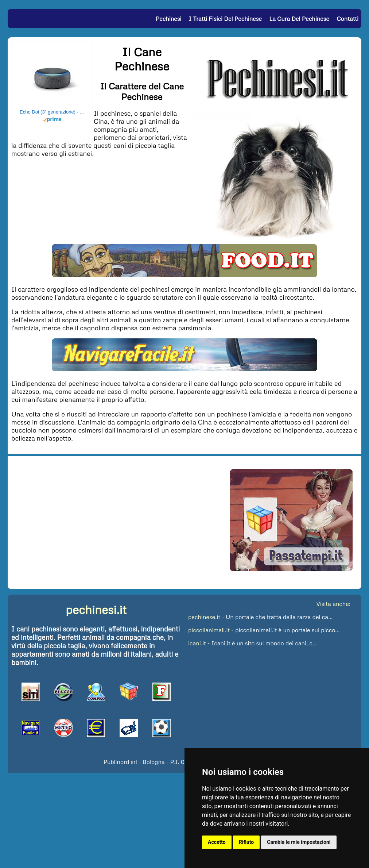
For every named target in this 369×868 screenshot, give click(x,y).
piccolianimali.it (209, 630)
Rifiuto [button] (246, 842)
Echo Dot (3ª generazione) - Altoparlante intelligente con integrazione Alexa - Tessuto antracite (53, 112)
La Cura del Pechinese (299, 19)
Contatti (347, 19)
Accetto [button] (217, 842)
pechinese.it (204, 617)
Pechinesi (169, 19)
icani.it (197, 643)
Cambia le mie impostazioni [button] (299, 842)
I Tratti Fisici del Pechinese (225, 19)
